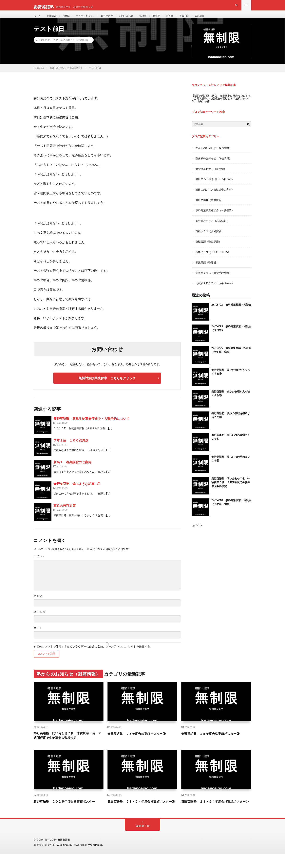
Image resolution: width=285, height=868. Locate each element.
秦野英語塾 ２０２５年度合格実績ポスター (68, 813)
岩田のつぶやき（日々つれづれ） (216, 186)
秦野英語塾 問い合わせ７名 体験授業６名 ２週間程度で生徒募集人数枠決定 (231, 488)
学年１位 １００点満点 (71, 448)
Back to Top (143, 840)
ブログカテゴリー (91, 20)
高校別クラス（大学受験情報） (215, 279)
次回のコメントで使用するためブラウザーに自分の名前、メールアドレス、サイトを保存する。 (93, 654)
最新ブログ (115, 20)
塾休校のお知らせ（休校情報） (215, 166)
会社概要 (217, 20)
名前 (38, 604)
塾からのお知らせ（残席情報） (73, 48)
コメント (39, 564)
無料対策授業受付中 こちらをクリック (107, 386)
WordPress (98, 859)
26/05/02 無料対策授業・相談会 (231, 310)
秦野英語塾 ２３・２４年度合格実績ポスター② (142, 813)
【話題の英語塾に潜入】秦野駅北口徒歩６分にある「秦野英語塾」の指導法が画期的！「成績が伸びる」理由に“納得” (221, 106)
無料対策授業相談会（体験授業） (216, 217)
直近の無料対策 (65, 513)
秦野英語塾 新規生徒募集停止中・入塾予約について (91, 426)
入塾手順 (200, 20)
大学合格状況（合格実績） (212, 176)
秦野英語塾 (64, 854)
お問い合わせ (136, 20)
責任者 (184, 20)
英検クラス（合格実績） (211, 238)
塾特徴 (155, 20)
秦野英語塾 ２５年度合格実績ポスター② (216, 741)
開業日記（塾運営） (208, 268)
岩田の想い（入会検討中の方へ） (216, 197)
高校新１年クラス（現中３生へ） (216, 289)
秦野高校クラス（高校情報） (214, 227)
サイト (38, 636)
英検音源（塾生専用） (209, 248)
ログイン (197, 531)
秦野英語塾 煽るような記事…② (77, 492)
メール (39, 620)
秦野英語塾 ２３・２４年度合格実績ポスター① (216, 813)
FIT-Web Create (62, 859)
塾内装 (169, 20)
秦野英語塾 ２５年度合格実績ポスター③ (142, 741)
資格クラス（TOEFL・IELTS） (215, 258)
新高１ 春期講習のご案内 (72, 470)
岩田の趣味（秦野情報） (211, 207)
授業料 (69, 20)
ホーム (38, 20)
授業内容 (54, 20)
